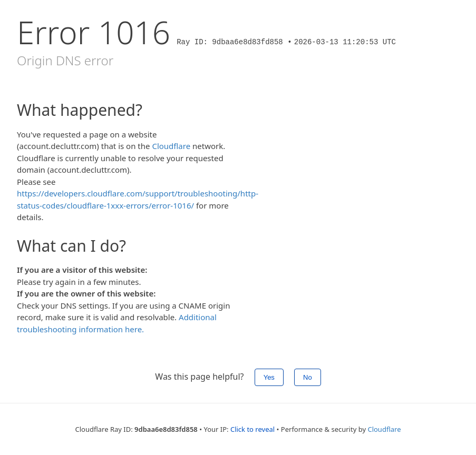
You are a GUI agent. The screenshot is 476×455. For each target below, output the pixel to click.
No (308, 377)
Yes (269, 377)
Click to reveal (252, 429)
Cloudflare (171, 146)
